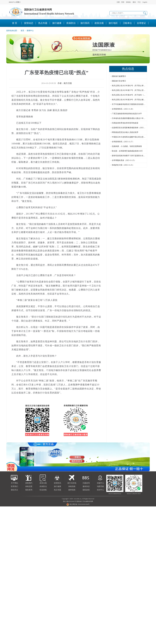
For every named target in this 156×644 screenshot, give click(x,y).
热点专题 (57, 490)
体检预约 (29, 483)
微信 (134, 2)
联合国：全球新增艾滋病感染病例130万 (127, 151)
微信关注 (14, 490)
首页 (22, 31)
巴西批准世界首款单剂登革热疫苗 (125, 123)
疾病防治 (43, 486)
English (145, 2)
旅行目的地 (72, 483)
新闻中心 (30, 31)
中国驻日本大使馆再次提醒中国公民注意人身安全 (131, 137)
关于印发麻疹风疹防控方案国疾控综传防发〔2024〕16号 (134, 104)
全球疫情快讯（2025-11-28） (123, 109)
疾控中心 (101, 490)
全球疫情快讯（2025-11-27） (123, 142)
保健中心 (101, 483)
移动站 (128, 2)
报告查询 (29, 490)
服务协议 (86, 486)
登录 (123, 2)
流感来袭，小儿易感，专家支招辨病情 (127, 146)
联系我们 (14, 486)
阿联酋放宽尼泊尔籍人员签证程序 (125, 132)
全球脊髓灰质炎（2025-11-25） (124, 160)
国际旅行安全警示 (119, 81)
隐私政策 (86, 490)
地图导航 (101, 486)
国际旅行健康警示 (119, 76)
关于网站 (14, 483)
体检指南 (72, 486)
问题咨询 (86, 483)
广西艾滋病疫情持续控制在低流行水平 (127, 114)
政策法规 (43, 483)
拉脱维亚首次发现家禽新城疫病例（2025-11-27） (131, 128)
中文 (139, 2)
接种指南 (72, 490)
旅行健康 (57, 486)
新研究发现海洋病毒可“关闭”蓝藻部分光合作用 (130, 156)
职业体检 (43, 490)
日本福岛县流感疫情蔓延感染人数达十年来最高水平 (132, 118)
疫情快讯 (57, 483)
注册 (118, 2)
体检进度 (29, 486)
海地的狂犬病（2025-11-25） (123, 165)
